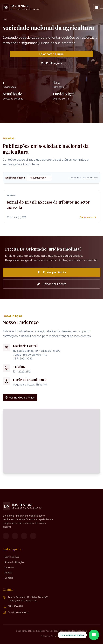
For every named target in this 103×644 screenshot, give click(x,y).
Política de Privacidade (51, 636)
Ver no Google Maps (20, 398)
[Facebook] (6, 536)
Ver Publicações (51, 63)
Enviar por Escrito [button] (52, 284)
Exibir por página (15, 178)
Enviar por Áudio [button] (51, 272)
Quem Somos (11, 557)
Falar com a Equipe (51, 54)
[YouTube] (24, 536)
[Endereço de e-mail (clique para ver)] (18, 612)
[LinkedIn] (33, 536)
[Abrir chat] (94, 635)
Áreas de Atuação (13, 562)
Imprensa (8, 567)
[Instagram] (15, 536)
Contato (8, 578)
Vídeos (7, 573)
